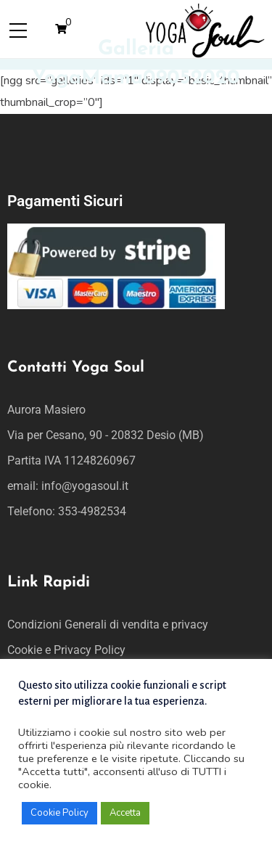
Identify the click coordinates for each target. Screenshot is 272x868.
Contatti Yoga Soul (76, 368)
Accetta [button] (125, 813)
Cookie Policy (59, 813)
